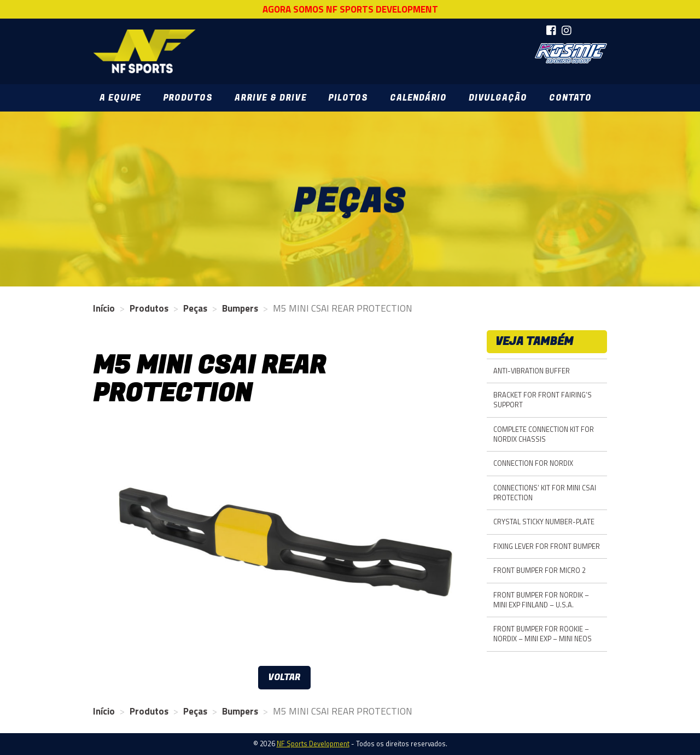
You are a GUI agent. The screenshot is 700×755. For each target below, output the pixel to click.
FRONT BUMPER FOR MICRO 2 (539, 570)
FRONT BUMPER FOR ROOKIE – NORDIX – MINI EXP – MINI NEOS (542, 634)
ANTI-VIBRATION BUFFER (532, 371)
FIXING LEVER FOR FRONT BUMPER (547, 546)
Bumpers (240, 308)
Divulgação (498, 98)
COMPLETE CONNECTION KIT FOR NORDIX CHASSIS (544, 434)
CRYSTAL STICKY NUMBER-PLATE (544, 522)
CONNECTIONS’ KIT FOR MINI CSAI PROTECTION (545, 493)
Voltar (284, 677)
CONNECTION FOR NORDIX (533, 463)
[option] (284, 542)
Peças (195, 308)
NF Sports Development (144, 51)
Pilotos (348, 98)
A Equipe (120, 98)
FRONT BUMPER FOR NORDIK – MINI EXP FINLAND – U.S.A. (541, 600)
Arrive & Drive (270, 98)
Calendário (418, 98)
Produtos (188, 98)
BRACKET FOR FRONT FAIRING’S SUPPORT (542, 400)
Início (104, 308)
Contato (570, 98)
